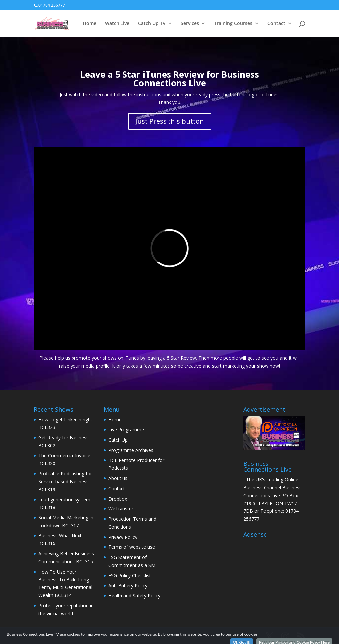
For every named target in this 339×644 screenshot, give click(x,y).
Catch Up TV (152, 24)
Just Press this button (170, 121)
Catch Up (118, 440)
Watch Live (117, 24)
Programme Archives (131, 450)
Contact (276, 24)
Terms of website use (132, 547)
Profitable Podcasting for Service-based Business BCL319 (65, 482)
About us (118, 478)
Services (190, 24)
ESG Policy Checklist (130, 575)
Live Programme (126, 430)
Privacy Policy (123, 537)
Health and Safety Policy (134, 596)
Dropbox (118, 499)
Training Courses (233, 24)
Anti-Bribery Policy (128, 586)
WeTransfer (121, 509)
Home (90, 24)
